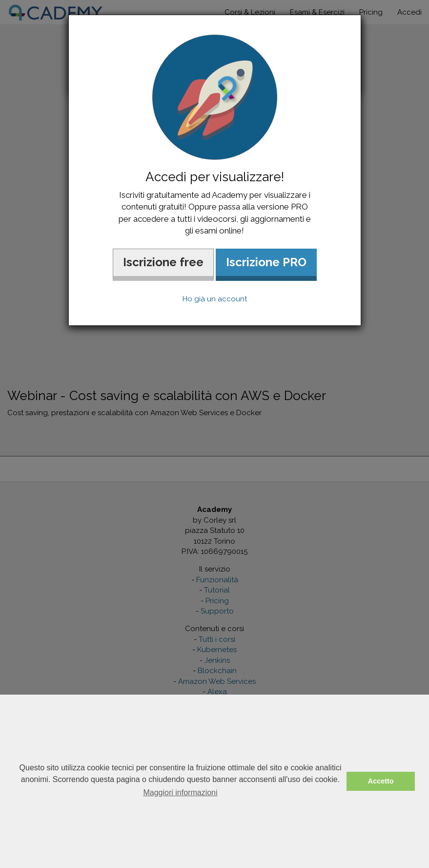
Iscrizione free (163, 262)
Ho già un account (215, 299)
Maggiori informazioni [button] (180, 793)
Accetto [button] (381, 781)
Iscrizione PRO (266, 262)
